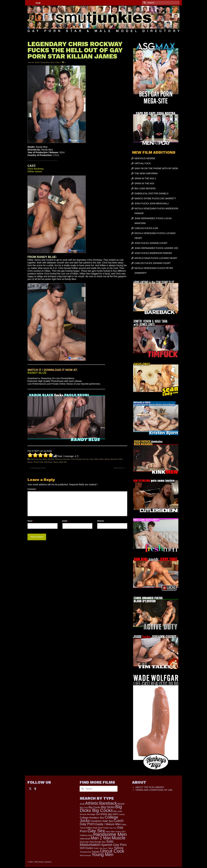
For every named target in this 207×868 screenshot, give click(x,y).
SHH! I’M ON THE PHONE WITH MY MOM (156, 168)
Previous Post (38, 468)
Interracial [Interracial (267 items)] (85, 839)
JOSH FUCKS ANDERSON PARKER (153, 253)
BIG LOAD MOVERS (145, 188)
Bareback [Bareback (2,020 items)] (108, 803)
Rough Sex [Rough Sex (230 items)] (100, 842)
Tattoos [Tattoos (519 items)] (119, 848)
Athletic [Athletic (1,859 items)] (92, 803)
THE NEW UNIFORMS (146, 173)
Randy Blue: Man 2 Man (50, 62)
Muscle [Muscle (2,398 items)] (118, 838)
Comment (32, 489)
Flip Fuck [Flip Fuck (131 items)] (113, 828)
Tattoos (56, 462)
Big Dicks (51, 459)
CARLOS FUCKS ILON (146, 228)
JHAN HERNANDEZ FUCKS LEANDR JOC (156, 248)
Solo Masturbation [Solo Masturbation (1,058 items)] (97, 843)
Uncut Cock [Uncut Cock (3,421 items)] (112, 851)
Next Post (119, 468)
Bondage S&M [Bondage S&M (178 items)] (94, 814)
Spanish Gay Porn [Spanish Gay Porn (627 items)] (114, 845)
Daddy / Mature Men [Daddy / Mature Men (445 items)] (108, 824)
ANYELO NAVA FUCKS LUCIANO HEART (156, 258)
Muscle (107, 459)
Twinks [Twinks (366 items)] (96, 852)
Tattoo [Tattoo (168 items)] (111, 848)
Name (30, 521)
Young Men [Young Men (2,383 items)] (102, 855)
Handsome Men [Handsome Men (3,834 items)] (110, 834)
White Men (63, 462)
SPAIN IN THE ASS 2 (145, 178)
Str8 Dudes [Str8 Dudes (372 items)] (86, 848)
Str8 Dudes (48, 462)
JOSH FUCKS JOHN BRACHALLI (152, 203)
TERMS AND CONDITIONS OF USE (154, 790)
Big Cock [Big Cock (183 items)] (84, 808)
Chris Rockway (76, 459)
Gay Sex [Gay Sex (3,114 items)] (96, 831)
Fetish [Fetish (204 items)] (106, 828)
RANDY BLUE (37, 373)
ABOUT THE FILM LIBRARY (150, 787)
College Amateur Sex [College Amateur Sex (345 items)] (92, 818)
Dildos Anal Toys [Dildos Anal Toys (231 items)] (94, 828)
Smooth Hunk (38, 462)
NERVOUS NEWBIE (145, 158)
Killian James (99, 459)
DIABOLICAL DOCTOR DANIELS (152, 193)
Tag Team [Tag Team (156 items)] (103, 848)
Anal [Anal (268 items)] (82, 804)
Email (65, 521)
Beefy (45, 459)
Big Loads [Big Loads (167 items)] (118, 811)
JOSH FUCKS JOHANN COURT (151, 243)
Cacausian (66, 459)
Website (101, 521)
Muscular (114, 459)
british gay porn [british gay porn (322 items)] (109, 814)
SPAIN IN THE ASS (144, 183)
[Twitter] (30, 788)
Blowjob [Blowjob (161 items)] (83, 814)
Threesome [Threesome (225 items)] (85, 852)
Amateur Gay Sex (35, 459)
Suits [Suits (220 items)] (96, 848)
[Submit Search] (144, 3)
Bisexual (58, 459)
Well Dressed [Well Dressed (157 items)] (85, 855)
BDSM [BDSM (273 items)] (121, 804)
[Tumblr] (35, 788)
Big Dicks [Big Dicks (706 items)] (108, 807)
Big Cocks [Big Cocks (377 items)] (94, 807)
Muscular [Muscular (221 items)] (84, 842)
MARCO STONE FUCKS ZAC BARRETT (155, 198)
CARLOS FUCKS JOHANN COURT (153, 263)
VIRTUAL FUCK (143, 163)
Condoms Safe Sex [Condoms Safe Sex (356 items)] (102, 821)
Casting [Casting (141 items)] (122, 814)
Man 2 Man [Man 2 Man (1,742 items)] (101, 838)
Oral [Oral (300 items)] (92, 842)
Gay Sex (86, 459)
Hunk (91, 459)
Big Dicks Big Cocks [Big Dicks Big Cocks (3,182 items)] (101, 808)
